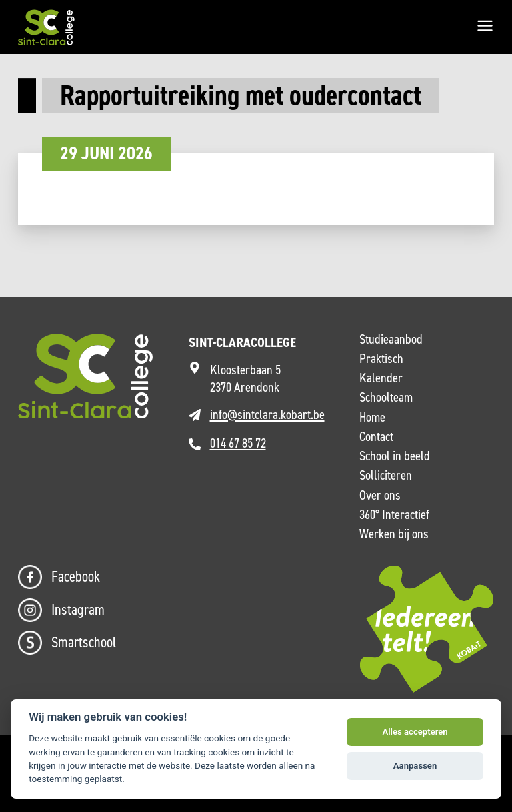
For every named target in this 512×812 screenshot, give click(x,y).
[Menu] (485, 27)
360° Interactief (394, 515)
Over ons (380, 496)
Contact (376, 437)
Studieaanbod (391, 340)
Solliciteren (386, 476)
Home (372, 418)
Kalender (381, 378)
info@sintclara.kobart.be (267, 415)
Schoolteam (386, 398)
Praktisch (381, 359)
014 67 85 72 (238, 443)
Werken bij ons (394, 534)
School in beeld (395, 456)
